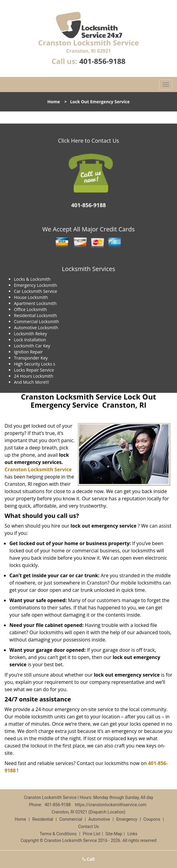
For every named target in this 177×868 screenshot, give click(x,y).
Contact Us (89, 827)
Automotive (99, 819)
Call (89, 859)
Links (132, 834)
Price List (92, 834)
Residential (43, 819)
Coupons (152, 819)
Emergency (127, 819)
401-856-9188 (102, 61)
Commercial (71, 819)
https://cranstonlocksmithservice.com (111, 805)
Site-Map (114, 834)
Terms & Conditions (58, 834)
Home (53, 102)
